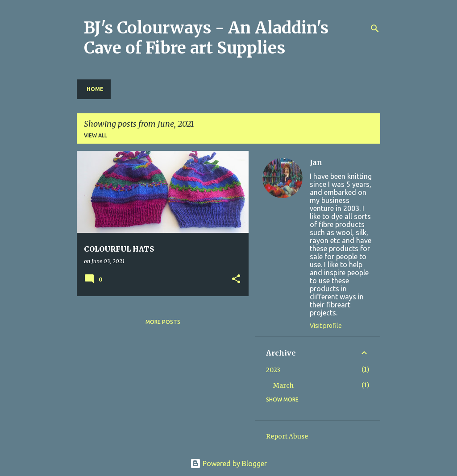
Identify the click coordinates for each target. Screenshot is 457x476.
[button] (236, 279)
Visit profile (326, 326)
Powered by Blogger (228, 464)
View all (96, 135)
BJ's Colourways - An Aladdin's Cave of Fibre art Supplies (206, 38)
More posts (163, 322)
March (283, 385)
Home (95, 89)
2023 (273, 370)
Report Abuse (287, 436)
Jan (316, 162)
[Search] (375, 29)
